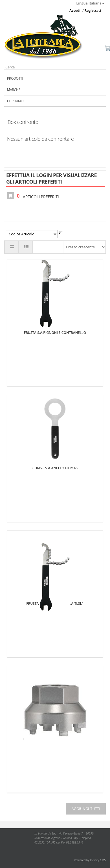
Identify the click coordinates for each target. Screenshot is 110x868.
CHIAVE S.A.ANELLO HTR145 (55, 468)
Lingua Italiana (91, 3)
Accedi (75, 11)
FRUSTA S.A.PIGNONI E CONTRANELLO (55, 333)
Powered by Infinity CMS (90, 860)
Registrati (93, 11)
